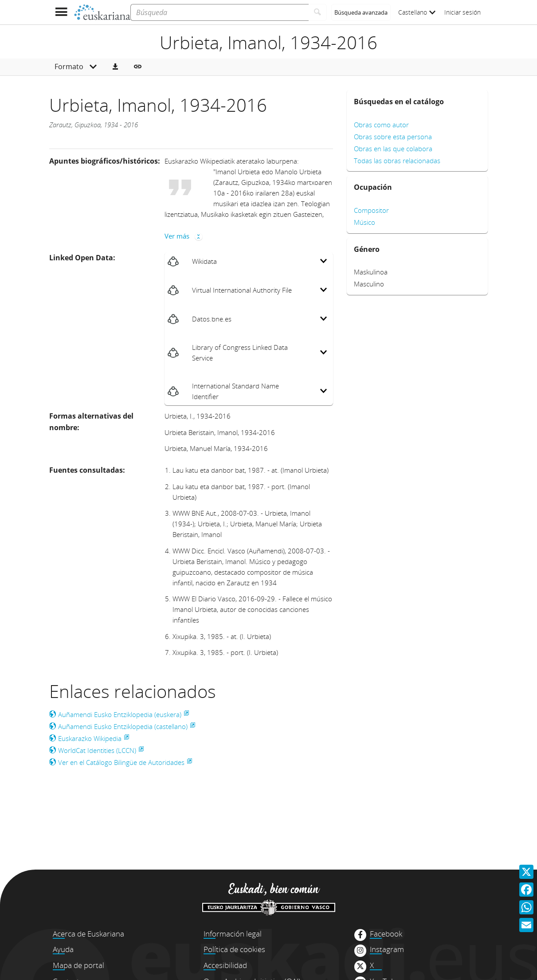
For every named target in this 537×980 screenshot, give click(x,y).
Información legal (233, 934)
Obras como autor (381, 125)
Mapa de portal (78, 965)
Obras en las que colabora (393, 149)
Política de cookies (234, 949)
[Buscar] (318, 12)
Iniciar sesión (463, 12)
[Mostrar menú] (61, 12)
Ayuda (63, 949)
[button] (115, 67)
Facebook (386, 934)
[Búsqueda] (219, 12)
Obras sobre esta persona (393, 137)
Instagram (387, 949)
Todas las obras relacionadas (397, 161)
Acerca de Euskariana (88, 934)
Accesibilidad (225, 965)
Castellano (417, 12)
